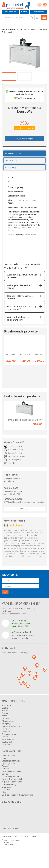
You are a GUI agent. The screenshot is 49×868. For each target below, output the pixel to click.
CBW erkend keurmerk (11, 775)
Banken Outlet (8, 745)
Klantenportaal (39, 12)
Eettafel (5, 740)
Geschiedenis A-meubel (12, 783)
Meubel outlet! (8, 724)
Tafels (5, 719)
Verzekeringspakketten (11, 780)
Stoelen (5, 716)
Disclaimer (6, 846)
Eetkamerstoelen (9, 737)
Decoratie (6, 748)
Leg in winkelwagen (25, 142)
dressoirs (22, 29)
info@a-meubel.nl (13, 502)
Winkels (24, 12)
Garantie (6, 772)
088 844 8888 (11, 492)
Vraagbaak (6, 790)
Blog (4, 796)
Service (5, 777)
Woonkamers (8, 709)
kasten (12, 29)
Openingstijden (8, 767)
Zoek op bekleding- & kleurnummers (17, 798)
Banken (5, 711)
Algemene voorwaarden (12, 785)
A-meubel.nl (33, 840)
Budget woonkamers (11, 730)
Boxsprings (7, 727)
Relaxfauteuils (8, 743)
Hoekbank (6, 732)
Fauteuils (6, 722)
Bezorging (6, 769)
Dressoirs (6, 735)
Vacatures (6, 793)
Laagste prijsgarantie (11, 764)
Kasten (5, 714)
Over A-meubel (10, 12)
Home (5, 29)
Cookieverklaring (9, 788)
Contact (24, 512)
